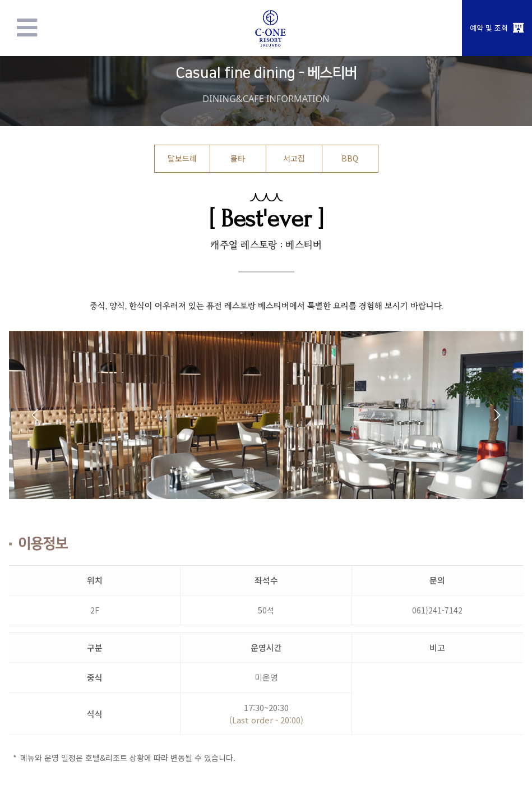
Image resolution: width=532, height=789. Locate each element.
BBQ (350, 158)
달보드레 (182, 158)
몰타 (238, 158)
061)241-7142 (437, 610)
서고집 (294, 158)
